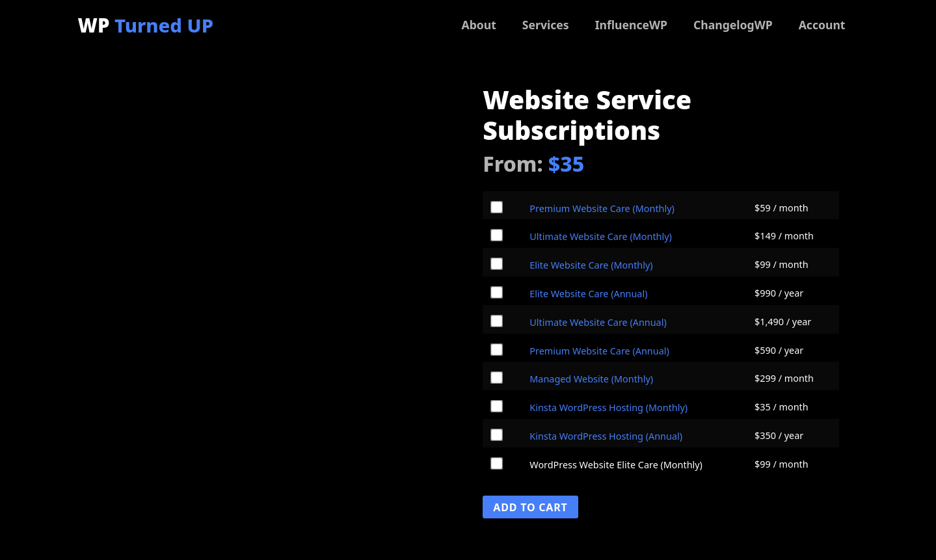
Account (822, 25)
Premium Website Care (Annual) (599, 351)
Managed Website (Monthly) (591, 379)
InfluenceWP (631, 25)
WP (146, 25)
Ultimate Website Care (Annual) (598, 322)
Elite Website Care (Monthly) (591, 265)
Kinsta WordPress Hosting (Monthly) (608, 407)
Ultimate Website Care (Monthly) (601, 236)
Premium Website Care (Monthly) (602, 208)
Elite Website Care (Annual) (588, 294)
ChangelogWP (733, 25)
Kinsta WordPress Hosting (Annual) (606, 436)
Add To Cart (530, 507)
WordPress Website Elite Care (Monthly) (616, 465)
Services (546, 25)
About (478, 25)
